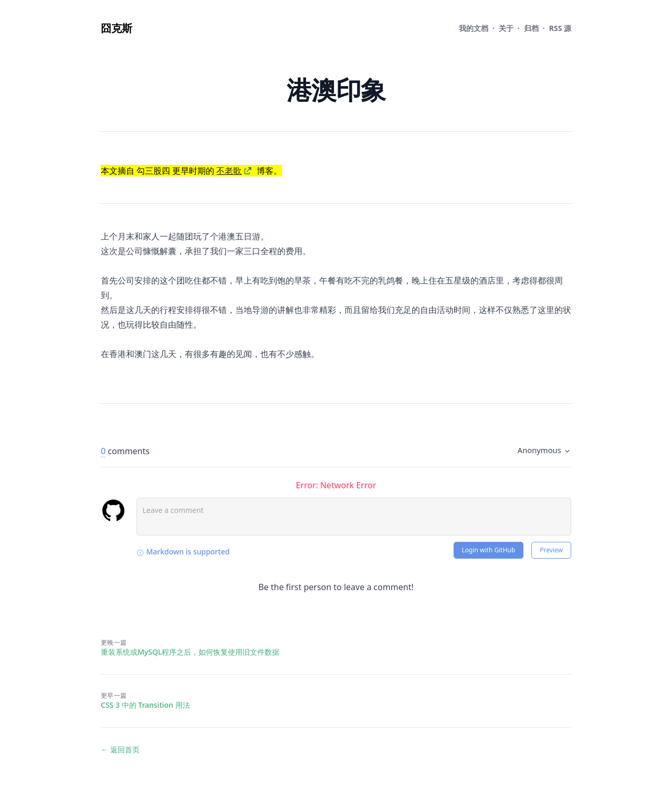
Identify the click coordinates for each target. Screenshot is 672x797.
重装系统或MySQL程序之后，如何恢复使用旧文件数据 (190, 652)
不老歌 (229, 171)
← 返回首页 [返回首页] (120, 749)
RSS (560, 28)
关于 (506, 28)
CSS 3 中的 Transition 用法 (145, 705)
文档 (474, 28)
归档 (531, 28)
